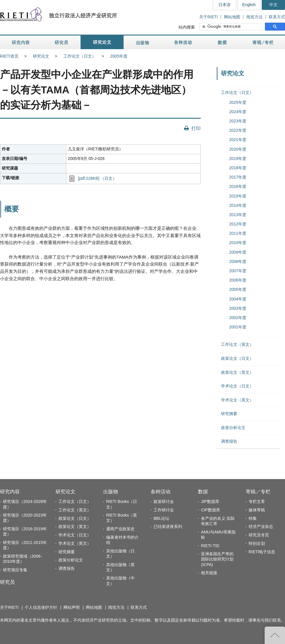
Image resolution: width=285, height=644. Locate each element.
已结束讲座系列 (168, 526)
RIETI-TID (210, 546)
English (249, 5)
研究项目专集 (15, 570)
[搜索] (231, 27)
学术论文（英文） (237, 400)
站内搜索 (187, 27)
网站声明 (72, 607)
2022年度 (238, 130)
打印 (196, 128)
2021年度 (238, 140)
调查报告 (229, 441)
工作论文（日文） (80, 56)
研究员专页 (259, 535)
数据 (203, 492)
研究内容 (10, 492)
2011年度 (238, 233)
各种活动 (161, 492)
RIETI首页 (9, 56)
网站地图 (232, 17)
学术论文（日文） (237, 386)
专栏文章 (257, 501)
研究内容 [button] (21, 42)
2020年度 (238, 149)
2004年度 (238, 299)
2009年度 (238, 252)
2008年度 (238, 261)
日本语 (225, 5)
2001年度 (238, 327)
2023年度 (238, 121)
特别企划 (257, 543)
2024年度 (238, 112)
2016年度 (238, 186)
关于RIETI (209, 17)
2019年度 (238, 159)
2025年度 (238, 102)
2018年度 (238, 168)
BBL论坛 (161, 518)
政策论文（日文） (237, 358)
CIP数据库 (210, 510)
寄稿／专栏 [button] (263, 42)
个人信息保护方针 (41, 607)
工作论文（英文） (237, 344)
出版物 (111, 492)
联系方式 (277, 17)
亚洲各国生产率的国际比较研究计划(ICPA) (217, 559)
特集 (253, 518)
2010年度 (238, 243)
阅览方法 (254, 17)
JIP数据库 (210, 501)
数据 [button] (223, 42)
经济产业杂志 (261, 526)
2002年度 (238, 318)
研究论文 (41, 56)
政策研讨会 (164, 501)
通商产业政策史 (120, 529)
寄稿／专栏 (258, 492)
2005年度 (119, 56)
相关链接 (209, 573)
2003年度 (238, 308)
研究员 (7, 582)
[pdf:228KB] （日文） (97, 178)
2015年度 (238, 196)
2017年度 (238, 177)
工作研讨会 (164, 510)
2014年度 (238, 205)
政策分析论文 (233, 428)
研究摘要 (229, 414)
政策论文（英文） (237, 372)
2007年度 (238, 271)
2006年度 (238, 280)
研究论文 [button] (102, 42)
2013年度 (238, 215)
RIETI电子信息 (262, 552)
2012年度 (238, 224)
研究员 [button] (61, 42)
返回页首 (275, 635)
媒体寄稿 (257, 510)
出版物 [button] (142, 42)
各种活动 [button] (183, 42)
